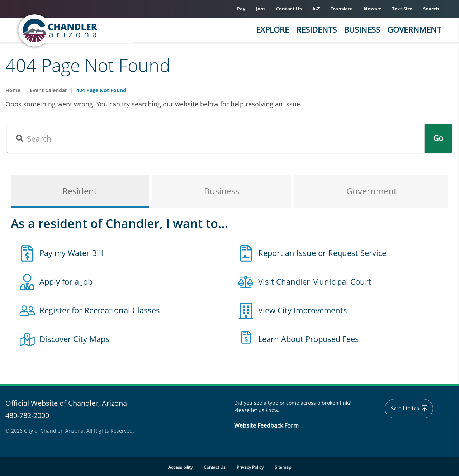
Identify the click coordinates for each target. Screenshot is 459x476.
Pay (241, 9)
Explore (273, 29)
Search (431, 9)
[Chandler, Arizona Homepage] (86, 30)
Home (13, 90)
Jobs (261, 9)
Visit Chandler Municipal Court (315, 281)
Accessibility (180, 467)
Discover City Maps (74, 339)
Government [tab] (372, 191)
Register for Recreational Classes (100, 310)
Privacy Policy (250, 467)
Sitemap (283, 467)
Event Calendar (48, 90)
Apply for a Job (66, 281)
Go (438, 138)
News (372, 9)
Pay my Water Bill (71, 253)
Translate (342, 9)
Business (362, 29)
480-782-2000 (27, 415)
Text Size (402, 9)
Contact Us (289, 9)
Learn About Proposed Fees (309, 339)
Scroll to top (409, 409)
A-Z (316, 9)
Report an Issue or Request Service (322, 253)
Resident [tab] (80, 191)
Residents (316, 29)
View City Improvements (303, 310)
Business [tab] (222, 191)
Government (414, 29)
